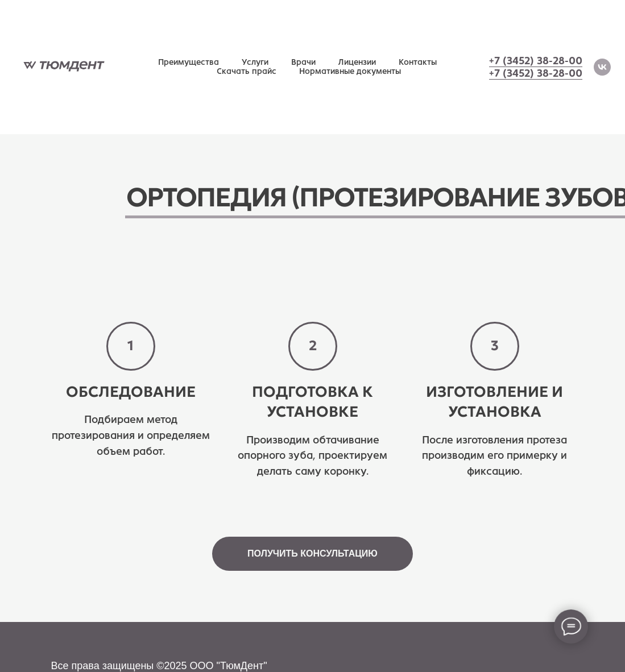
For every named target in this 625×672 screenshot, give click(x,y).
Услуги (255, 62)
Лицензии (357, 62)
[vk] (602, 67)
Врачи (303, 62)
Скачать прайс (247, 71)
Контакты (418, 62)
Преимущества (189, 62)
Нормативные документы (350, 71)
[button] (312, 554)
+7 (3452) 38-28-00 (536, 61)
